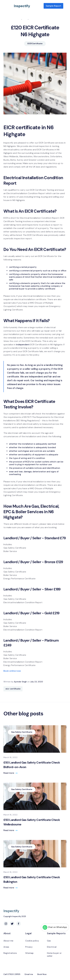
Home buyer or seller (54, 955)
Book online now (12, 671)
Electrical (52, 947)
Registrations (10, 953)
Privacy (29, 947)
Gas (49, 941)
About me (8, 941)
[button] (65, 6)
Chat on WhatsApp (55, 927)
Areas (6, 947)
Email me (29, 974)
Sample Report (53, 6)
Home (18, 19)
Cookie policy (32, 941)
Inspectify (22, 6)
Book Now (42, 974)
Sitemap (29, 953)
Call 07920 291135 (12, 974)
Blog (25, 19)
